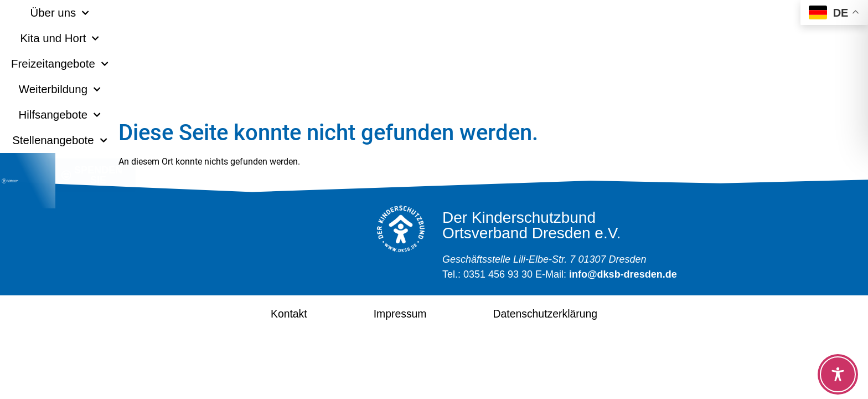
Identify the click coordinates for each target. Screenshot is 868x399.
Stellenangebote (690, 13)
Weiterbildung (474, 13)
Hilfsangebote (579, 13)
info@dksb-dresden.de (623, 274)
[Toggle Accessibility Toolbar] (838, 374)
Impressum (392, 313)
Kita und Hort (252, 13)
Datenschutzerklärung (556, 313)
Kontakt (270, 313)
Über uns (160, 13)
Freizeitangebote (363, 13)
